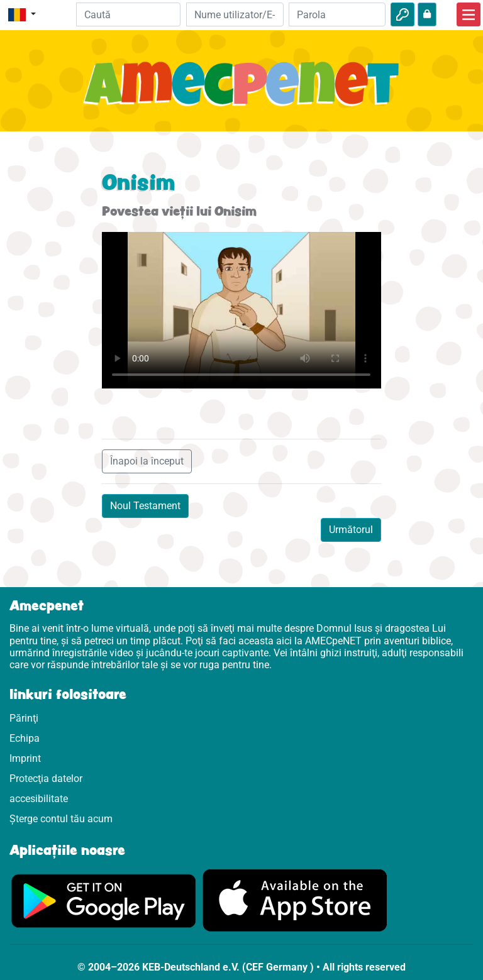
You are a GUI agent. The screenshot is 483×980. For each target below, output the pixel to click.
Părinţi (24, 718)
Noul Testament (145, 506)
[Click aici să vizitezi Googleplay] (104, 900)
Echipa (25, 738)
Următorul (351, 530)
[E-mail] (235, 14)
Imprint (25, 758)
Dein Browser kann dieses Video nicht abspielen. (241, 310)
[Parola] (337, 14)
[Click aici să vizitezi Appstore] (295, 900)
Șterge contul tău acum (61, 819)
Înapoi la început (147, 461)
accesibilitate (39, 799)
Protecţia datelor (46, 779)
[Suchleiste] (129, 14)
